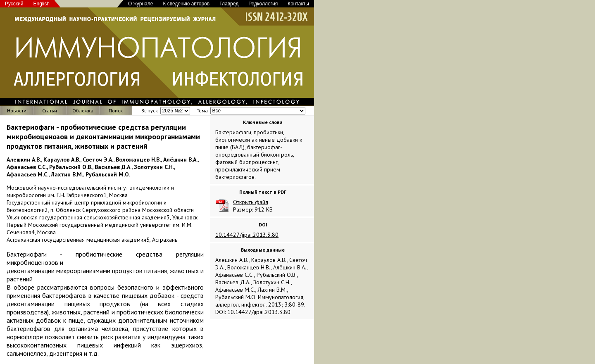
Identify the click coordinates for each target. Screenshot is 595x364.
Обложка (83, 111)
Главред (229, 4)
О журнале (140, 4)
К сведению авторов (186, 4)
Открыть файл (251, 202)
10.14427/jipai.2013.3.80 (247, 235)
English (42, 4)
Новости (17, 111)
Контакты (298, 4)
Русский (14, 4)
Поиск (116, 111)
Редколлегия (263, 4)
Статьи (50, 111)
